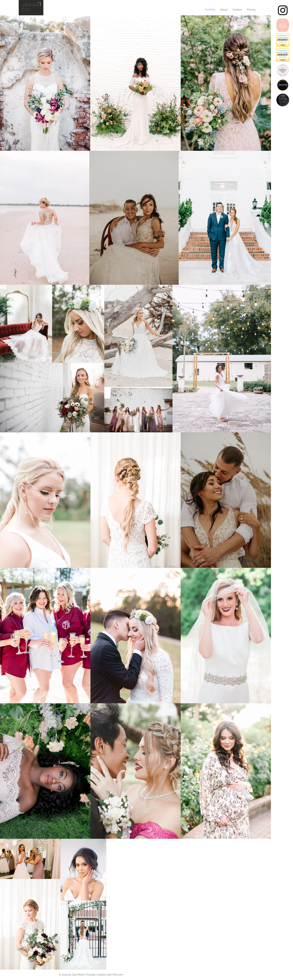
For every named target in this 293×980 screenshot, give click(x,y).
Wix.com (118, 975)
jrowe (31, 5)
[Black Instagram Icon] (283, 10)
